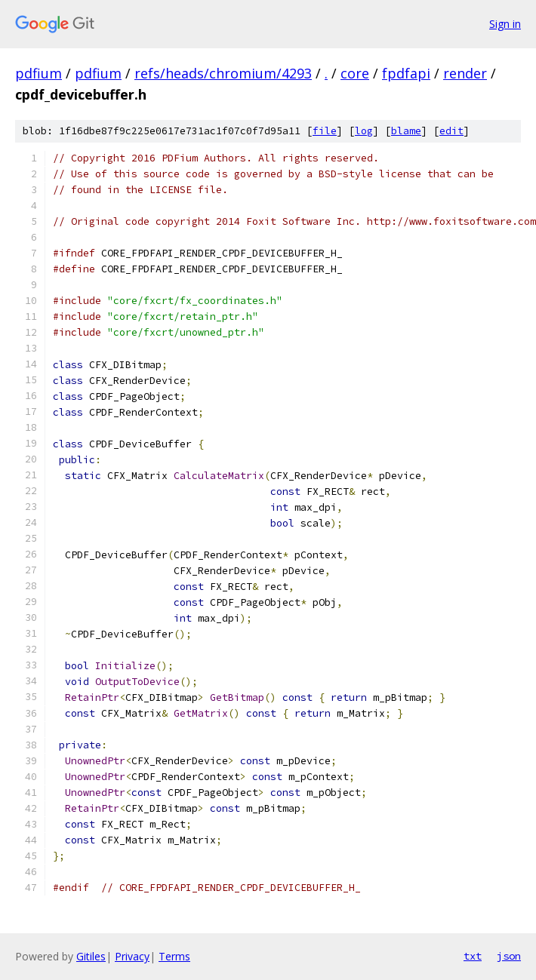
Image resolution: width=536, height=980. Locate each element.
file (325, 131)
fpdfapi (406, 73)
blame (406, 131)
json (509, 956)
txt (473, 956)
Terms (174, 956)
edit (451, 131)
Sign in (505, 24)
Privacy (132, 956)
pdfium (39, 73)
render (465, 73)
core (355, 73)
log (364, 131)
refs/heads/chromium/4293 (223, 73)
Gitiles (91, 956)
